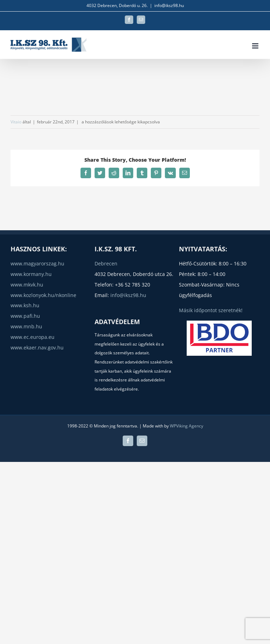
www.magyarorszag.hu (37, 263)
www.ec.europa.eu (33, 337)
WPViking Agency (187, 426)
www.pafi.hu (25, 316)
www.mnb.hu (26, 326)
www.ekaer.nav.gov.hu (37, 347)
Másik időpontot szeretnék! (211, 310)
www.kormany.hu (31, 274)
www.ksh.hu (25, 305)
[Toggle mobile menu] (256, 46)
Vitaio (16, 122)
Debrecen (106, 263)
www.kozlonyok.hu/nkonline (43, 295)
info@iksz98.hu (169, 5)
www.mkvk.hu (27, 285)
